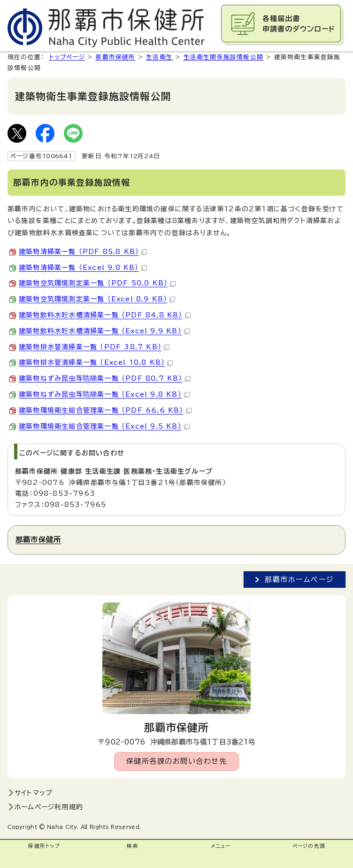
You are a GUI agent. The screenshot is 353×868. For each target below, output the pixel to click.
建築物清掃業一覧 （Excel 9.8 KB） (83, 268)
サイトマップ (34, 793)
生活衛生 (159, 57)
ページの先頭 (309, 846)
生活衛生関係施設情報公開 (223, 57)
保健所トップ (44, 846)
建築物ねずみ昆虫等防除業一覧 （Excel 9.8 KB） (104, 394)
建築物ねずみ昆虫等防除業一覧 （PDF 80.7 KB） (105, 378)
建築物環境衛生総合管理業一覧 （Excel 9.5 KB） (104, 426)
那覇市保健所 (115, 57)
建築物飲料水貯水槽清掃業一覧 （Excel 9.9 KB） (104, 331)
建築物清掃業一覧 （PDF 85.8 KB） (83, 252)
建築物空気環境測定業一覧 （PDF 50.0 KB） (97, 283)
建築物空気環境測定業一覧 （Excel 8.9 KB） (97, 299)
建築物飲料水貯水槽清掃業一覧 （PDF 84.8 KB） (105, 315)
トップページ (67, 57)
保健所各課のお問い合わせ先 (177, 761)
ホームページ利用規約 (49, 807)
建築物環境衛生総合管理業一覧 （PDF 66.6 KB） (105, 410)
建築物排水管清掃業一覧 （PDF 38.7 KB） (94, 347)
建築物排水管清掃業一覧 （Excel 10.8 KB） (96, 362)
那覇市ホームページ (299, 580)
